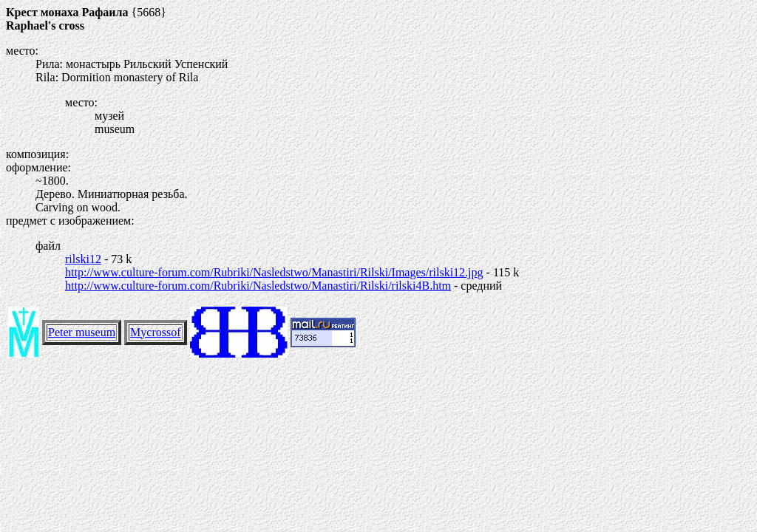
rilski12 (83, 259)
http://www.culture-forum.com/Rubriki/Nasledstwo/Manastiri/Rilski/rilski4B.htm (258, 286)
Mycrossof (155, 332)
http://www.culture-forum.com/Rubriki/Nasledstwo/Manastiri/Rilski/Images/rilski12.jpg (274, 272)
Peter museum (82, 332)
